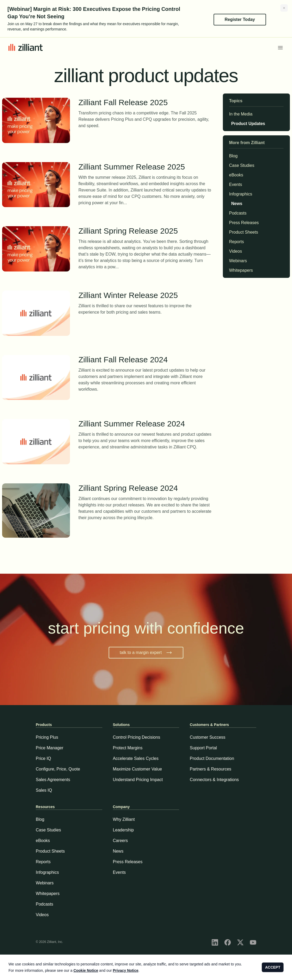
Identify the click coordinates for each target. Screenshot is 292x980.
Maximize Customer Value (138, 769)
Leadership (123, 830)
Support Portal (203, 748)
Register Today (240, 19)
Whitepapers (241, 270)
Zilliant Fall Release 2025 (145, 103)
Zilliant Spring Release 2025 (145, 231)
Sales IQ (44, 790)
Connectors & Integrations (214, 780)
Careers (120, 841)
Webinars (238, 261)
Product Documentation (212, 758)
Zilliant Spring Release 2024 (145, 489)
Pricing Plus (47, 737)
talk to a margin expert (146, 653)
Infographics (241, 194)
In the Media (241, 114)
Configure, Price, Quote (58, 769)
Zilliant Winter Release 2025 (145, 296)
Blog (233, 156)
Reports (237, 242)
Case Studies (242, 166)
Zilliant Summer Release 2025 (145, 167)
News (236, 204)
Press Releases (244, 223)
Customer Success (207, 737)
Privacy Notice (126, 970)
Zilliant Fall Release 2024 (145, 360)
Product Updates (247, 124)
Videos (236, 251)
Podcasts (238, 213)
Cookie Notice (86, 970)
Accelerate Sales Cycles (136, 758)
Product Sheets (244, 232)
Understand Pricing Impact (138, 780)
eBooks (236, 175)
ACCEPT (273, 967)
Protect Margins (128, 748)
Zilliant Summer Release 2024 (145, 424)
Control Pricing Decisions (137, 737)
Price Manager (50, 748)
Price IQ (43, 758)
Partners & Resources (211, 769)
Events (236, 185)
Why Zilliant (124, 819)
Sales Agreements (53, 780)
